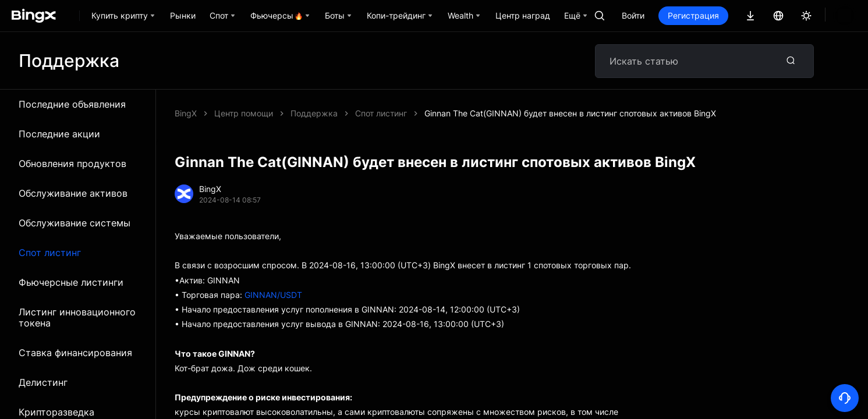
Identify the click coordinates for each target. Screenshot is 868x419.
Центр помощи (244, 113)
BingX (186, 113)
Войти (673, 15)
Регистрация (733, 15)
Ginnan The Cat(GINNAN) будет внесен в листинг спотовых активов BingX (436, 113)
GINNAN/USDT (273, 295)
